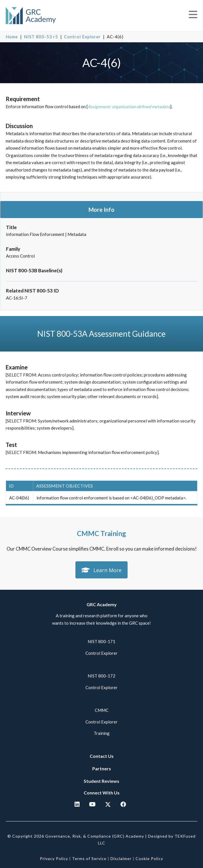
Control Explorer (82, 37)
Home (12, 37)
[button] (193, 15)
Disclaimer (121, 858)
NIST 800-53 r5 (41, 37)
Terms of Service (89, 858)
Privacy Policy (54, 858)
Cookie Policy (149, 858)
